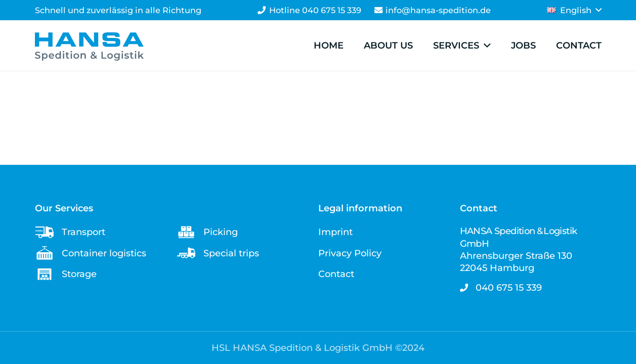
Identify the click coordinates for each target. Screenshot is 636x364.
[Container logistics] (48, 253)
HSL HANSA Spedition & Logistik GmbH (302, 348)
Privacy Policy (350, 253)
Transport (83, 232)
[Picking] (190, 232)
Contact (336, 274)
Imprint (335, 232)
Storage (79, 274)
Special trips (231, 253)
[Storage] (48, 274)
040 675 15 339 (509, 288)
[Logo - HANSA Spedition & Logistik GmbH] (89, 47)
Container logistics (104, 253)
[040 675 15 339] (468, 288)
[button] (574, 10)
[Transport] (48, 232)
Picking (221, 232)
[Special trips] (190, 253)
